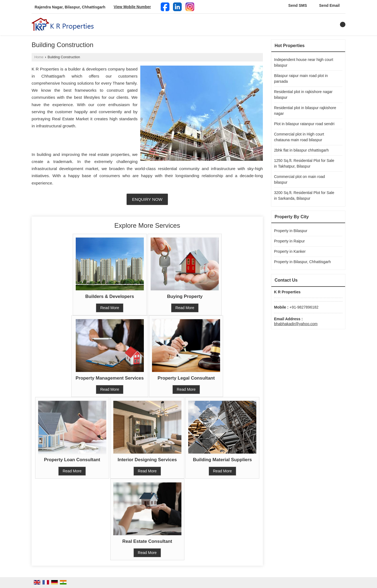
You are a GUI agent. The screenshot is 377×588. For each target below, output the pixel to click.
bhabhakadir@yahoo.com (296, 324)
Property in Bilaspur (291, 231)
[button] (132, 7)
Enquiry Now (147, 199)
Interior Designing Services (147, 460)
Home (39, 57)
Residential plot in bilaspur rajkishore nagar (305, 111)
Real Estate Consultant (147, 541)
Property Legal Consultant (186, 378)
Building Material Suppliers (222, 460)
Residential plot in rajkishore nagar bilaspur (303, 95)
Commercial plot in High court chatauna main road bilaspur (299, 137)
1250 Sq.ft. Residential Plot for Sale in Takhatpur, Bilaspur (304, 163)
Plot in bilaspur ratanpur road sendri (304, 124)
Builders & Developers (110, 296)
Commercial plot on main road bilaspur (300, 179)
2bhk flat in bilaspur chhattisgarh (301, 150)
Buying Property (185, 296)
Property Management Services (110, 378)
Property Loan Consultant (72, 460)
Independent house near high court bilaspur (304, 62)
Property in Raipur (289, 241)
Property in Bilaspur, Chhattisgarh (302, 262)
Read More (110, 308)
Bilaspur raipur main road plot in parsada (301, 78)
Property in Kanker (290, 251)
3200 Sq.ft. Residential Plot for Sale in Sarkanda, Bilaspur (304, 196)
